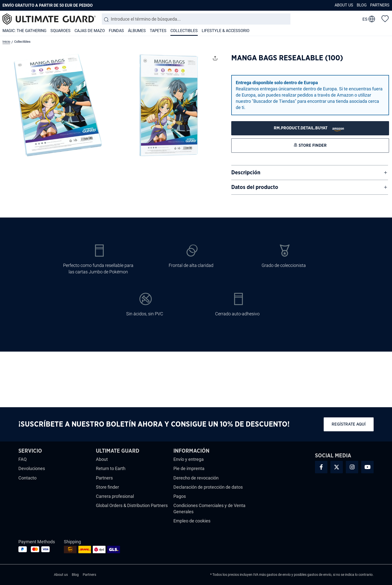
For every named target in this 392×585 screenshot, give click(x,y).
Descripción (246, 173)
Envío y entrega (189, 459)
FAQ (22, 459)
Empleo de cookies (192, 521)
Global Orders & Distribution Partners (132, 505)
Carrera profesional (115, 496)
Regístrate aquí (349, 424)
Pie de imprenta (189, 468)
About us (344, 5)
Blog (362, 5)
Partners (380, 5)
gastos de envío (279, 575)
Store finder (107, 487)
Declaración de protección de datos (208, 487)
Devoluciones (32, 468)
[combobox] (196, 19)
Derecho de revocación (196, 478)
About (102, 459)
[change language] (369, 19)
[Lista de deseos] (385, 18)
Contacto (27, 478)
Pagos (180, 496)
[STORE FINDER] (310, 128)
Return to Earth (111, 468)
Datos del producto (255, 187)
